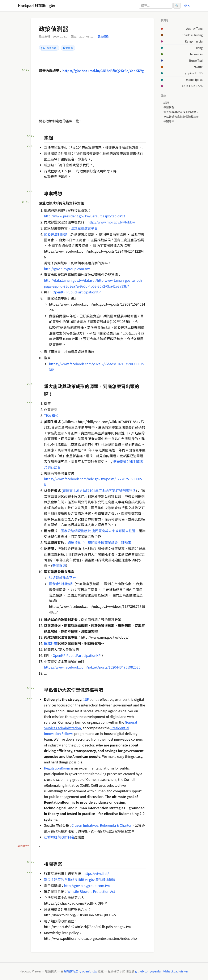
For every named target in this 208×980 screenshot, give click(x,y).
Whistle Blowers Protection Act (91, 891)
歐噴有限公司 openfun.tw (81, 971)
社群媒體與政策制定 (59, 837)
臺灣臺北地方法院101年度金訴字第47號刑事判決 (99, 491)
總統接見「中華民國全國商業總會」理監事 (99, 542)
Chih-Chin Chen (192, 86)
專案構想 (169, 107)
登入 (187, 6)
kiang (199, 48)
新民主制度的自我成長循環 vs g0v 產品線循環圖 (80, 879)
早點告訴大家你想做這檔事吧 (181, 117)
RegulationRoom (57, 768)
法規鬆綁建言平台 (84, 228)
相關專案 (169, 121)
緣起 (166, 103)
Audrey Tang (194, 28)
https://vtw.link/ (96, 873)
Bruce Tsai (196, 61)
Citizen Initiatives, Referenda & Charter (102, 825)
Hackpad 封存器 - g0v (37, 6)
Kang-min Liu (194, 41)
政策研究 (68, 48)
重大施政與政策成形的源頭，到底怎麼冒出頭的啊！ (183, 112)
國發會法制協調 (56, 234)
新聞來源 (59, 566)
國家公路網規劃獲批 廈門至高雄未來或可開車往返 (98, 531)
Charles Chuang (192, 35)
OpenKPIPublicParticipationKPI (77, 292)
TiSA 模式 (51, 416)
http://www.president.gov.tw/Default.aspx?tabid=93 (85, 216)
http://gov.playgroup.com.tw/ (67, 269)
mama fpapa (194, 80)
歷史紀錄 (103, 36)
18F (86, 699)
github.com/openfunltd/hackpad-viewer (162, 971)
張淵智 (198, 67)
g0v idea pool (49, 48)
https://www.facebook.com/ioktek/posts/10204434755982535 (92, 667)
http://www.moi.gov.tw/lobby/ (112, 222)
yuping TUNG (194, 73)
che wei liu (196, 54)
